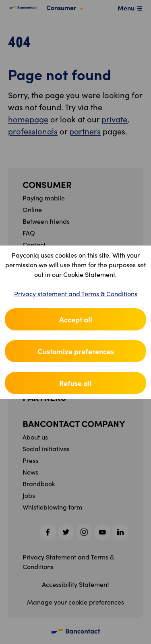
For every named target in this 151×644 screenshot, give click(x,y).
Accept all (76, 319)
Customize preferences (76, 351)
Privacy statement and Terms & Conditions (76, 294)
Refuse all (75, 383)
